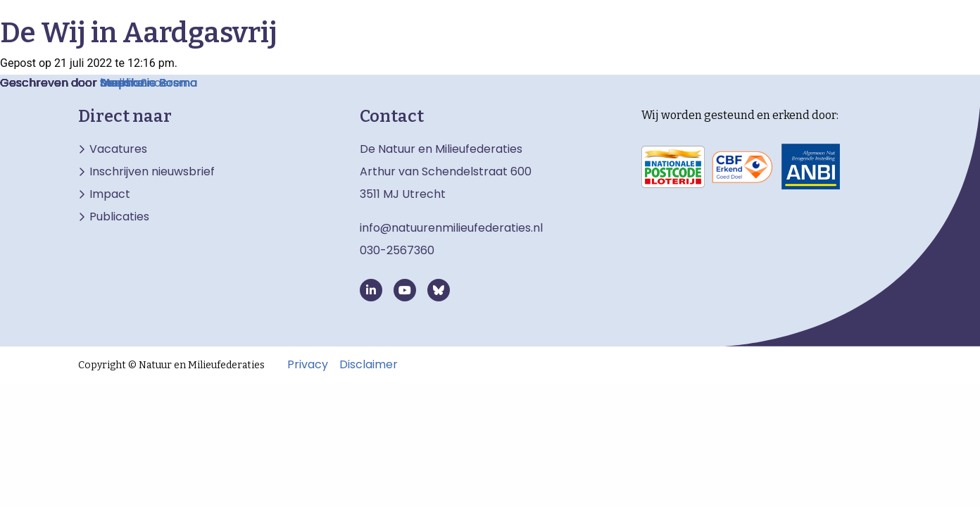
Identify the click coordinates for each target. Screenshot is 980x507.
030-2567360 (397, 250)
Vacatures (118, 149)
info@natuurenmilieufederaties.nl (451, 228)
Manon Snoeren (144, 83)
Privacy (308, 365)
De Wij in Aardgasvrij (139, 33)
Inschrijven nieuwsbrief (152, 172)
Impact (110, 194)
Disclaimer (369, 365)
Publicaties (119, 217)
